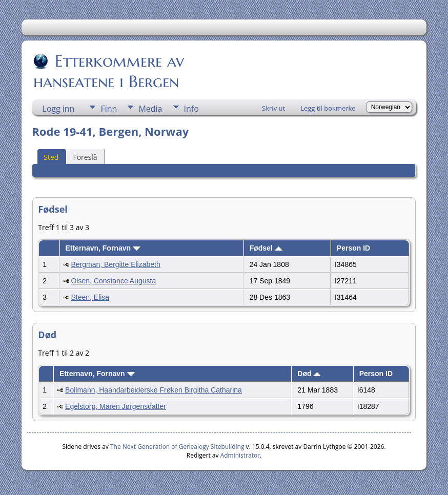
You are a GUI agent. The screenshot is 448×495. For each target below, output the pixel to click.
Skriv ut (273, 108)
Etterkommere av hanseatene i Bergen (109, 71)
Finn (109, 109)
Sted (51, 157)
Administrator (240, 455)
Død (309, 374)
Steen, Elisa (90, 297)
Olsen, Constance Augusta (113, 281)
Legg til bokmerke (328, 108)
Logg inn (58, 109)
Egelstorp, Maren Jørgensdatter (116, 406)
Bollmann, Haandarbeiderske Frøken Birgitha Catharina (154, 390)
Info (191, 109)
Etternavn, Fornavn (103, 248)
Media (150, 109)
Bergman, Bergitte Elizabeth (115, 264)
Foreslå (85, 157)
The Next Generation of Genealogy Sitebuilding (177, 447)
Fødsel (266, 248)
